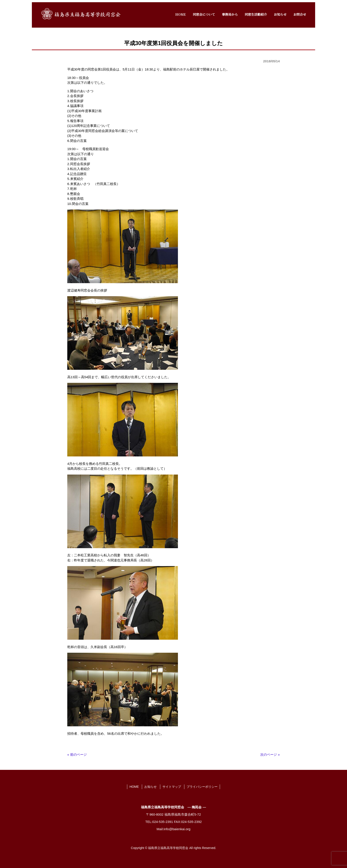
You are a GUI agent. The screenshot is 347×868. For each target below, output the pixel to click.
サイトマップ (172, 787)
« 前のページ (77, 754)
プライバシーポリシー (202, 787)
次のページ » (270, 754)
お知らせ (150, 787)
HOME (134, 787)
